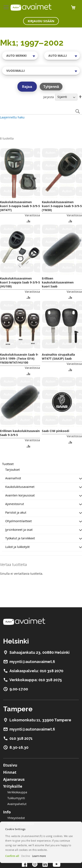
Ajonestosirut (15, 504)
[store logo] (31, 7)
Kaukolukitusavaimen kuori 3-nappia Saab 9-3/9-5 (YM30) (62, 206)
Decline (26, 856)
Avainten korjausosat (20, 495)
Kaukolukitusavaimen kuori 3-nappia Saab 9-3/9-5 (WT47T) (20, 206)
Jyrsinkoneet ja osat (19, 530)
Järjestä (49, 97)
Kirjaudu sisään (41, 21)
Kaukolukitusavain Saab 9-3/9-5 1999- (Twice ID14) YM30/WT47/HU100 (19, 358)
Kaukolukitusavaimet (20, 487)
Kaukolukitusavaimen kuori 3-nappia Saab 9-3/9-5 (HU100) (20, 282)
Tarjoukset (13, 470)
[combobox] (20, 56)
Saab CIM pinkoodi (56, 431)
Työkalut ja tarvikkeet (20, 538)
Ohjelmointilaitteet (19, 521)
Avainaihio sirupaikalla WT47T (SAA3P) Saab (58, 356)
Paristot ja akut (16, 512)
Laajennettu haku (12, 117)
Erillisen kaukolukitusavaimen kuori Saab (58, 282)
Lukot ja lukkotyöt (17, 547)
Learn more (39, 856)
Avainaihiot (13, 478)
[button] (28, 221)
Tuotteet (8, 464)
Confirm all (12, 856)
